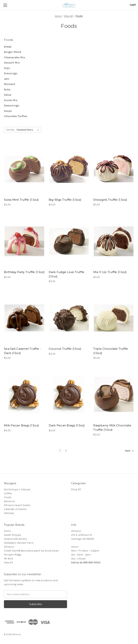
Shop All (76, 489)
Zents (7, 531)
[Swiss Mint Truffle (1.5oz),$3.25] (24, 169)
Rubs (7, 89)
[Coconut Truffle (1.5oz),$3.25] (69, 318)
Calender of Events (15, 509)
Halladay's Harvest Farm (19, 543)
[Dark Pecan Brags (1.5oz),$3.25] (69, 395)
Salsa (7, 95)
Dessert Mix (12, 63)
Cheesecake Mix (15, 57)
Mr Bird (8, 559)
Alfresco (9, 547)
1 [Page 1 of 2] (60, 451)
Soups (8, 111)
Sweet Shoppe (12, 535)
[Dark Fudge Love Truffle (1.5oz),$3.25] (69, 241)
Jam (7, 79)
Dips (7, 68)
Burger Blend (13, 52)
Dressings (11, 73)
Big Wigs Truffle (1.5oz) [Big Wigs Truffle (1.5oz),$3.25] (65, 200)
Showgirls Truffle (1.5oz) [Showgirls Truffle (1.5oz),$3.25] (110, 200)
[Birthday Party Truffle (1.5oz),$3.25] (24, 241)
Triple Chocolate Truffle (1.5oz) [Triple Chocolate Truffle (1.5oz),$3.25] (111, 351)
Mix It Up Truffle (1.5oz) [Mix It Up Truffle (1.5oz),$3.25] (110, 272)
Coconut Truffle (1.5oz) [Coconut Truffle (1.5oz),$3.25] (65, 349)
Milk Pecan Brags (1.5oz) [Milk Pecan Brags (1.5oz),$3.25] (21, 425)
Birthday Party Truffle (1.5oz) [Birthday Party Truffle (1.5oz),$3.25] (24, 272)
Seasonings (12, 105)
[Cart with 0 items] (133, 5)
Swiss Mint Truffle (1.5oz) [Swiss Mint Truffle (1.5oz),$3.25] (21, 200)
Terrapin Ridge (13, 555)
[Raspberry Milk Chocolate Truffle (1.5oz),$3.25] (114, 395)
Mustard (9, 84)
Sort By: (10, 130)
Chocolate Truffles (16, 116)
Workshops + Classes (17, 489)
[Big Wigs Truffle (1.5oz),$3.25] (69, 169)
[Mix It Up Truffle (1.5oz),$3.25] (114, 241)
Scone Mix (11, 100)
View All (8, 563)
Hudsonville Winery (15, 539)
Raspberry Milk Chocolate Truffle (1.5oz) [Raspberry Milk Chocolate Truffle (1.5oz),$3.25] (112, 428)
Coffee (8, 493)
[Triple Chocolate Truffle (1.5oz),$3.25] (114, 318)
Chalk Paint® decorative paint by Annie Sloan (31, 551)
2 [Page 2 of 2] (66, 451)
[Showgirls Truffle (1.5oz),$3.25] (114, 169)
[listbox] (29, 130)
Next (129, 451)
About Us (9, 501)
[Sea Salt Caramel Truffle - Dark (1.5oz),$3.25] (24, 318)
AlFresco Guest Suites (17, 505)
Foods (8, 497)
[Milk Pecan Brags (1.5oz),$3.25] (24, 395)
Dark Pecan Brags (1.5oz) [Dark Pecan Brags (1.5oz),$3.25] (67, 425)
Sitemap (9, 513)
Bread (8, 47)
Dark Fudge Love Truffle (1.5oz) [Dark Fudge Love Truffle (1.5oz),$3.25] (67, 274)
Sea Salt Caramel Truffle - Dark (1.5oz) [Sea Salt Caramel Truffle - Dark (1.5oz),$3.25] (22, 351)
